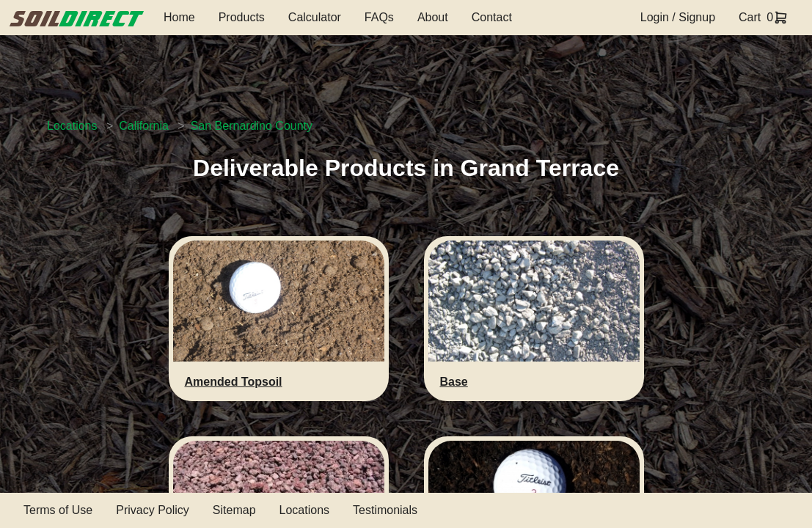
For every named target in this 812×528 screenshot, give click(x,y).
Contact (492, 17)
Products (242, 17)
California (144, 126)
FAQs (379, 17)
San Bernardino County (252, 126)
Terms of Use (58, 510)
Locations (72, 126)
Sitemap (234, 510)
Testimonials (385, 510)
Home (179, 17)
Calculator (315, 17)
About (433, 17)
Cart (750, 17)
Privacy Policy (153, 510)
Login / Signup (678, 17)
